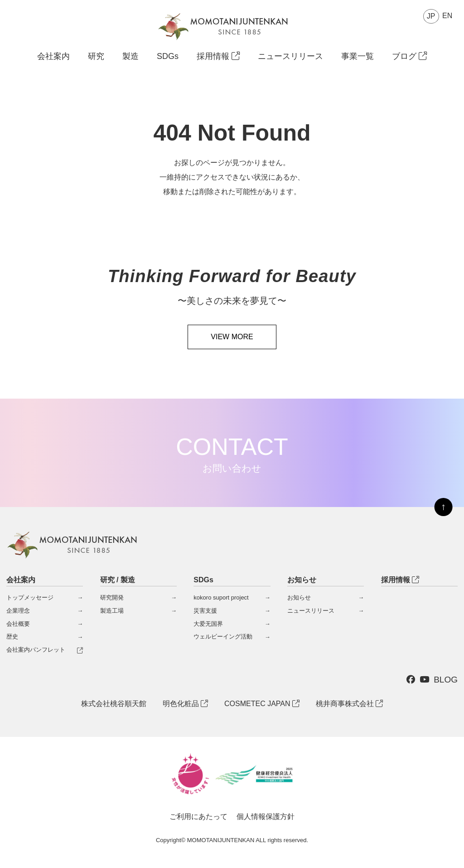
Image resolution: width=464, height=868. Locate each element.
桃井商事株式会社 (349, 704)
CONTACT (232, 454)
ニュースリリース (290, 56)
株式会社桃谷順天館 (114, 704)
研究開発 (112, 597)
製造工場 (112, 611)
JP (431, 16)
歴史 (12, 636)
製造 (130, 56)
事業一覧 (358, 56)
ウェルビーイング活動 (223, 636)
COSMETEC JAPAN (262, 704)
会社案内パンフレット (36, 650)
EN (447, 16)
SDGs (168, 56)
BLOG (446, 680)
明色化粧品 (185, 704)
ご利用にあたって (198, 817)
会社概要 (18, 624)
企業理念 (18, 611)
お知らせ (299, 597)
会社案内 (53, 56)
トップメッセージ (30, 597)
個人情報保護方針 (266, 817)
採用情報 (218, 56)
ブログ (409, 56)
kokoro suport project (221, 597)
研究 (96, 56)
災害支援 (205, 611)
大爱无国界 (208, 624)
